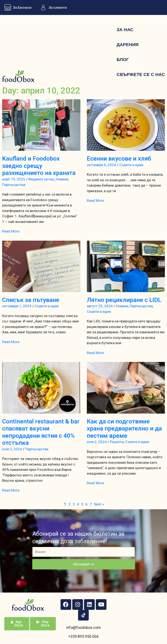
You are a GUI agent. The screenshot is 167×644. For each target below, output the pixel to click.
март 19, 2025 (14, 179)
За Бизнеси (17, 7)
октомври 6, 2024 (101, 165)
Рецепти (117, 442)
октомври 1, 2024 (17, 306)
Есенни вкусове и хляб (119, 159)
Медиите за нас (41, 179)
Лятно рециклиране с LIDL (124, 300)
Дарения (128, 45)
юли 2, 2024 (12, 449)
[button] (17, 624)
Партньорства (14, 185)
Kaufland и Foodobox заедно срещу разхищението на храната (39, 166)
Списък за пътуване (31, 300)
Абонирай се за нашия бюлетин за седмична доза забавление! (78, 538)
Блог (123, 59)
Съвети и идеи (131, 165)
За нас (125, 30)
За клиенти (52, 7)
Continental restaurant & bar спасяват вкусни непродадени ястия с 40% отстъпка (41, 432)
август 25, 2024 (100, 306)
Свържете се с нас (141, 74)
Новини (62, 179)
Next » (99, 504)
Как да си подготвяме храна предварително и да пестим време (124, 429)
